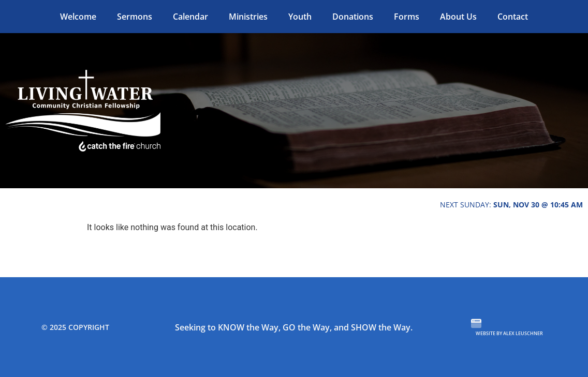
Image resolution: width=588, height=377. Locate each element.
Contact (513, 17)
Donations (353, 17)
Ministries (248, 17)
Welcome (78, 17)
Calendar (190, 17)
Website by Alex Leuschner (509, 333)
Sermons (135, 17)
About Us (458, 17)
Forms (407, 17)
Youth (300, 17)
